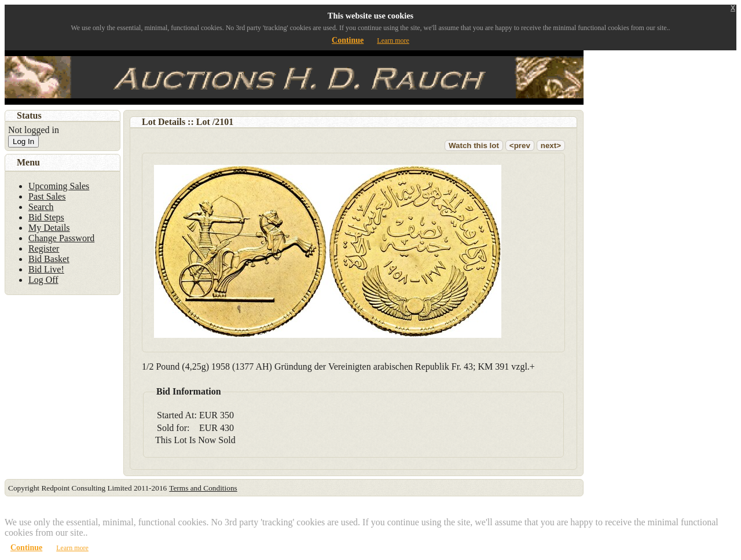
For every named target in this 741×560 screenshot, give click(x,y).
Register (44, 248)
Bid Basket (49, 259)
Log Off (43, 280)
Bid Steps (46, 217)
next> (551, 145)
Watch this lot (474, 145)
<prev (520, 145)
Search (41, 207)
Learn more (393, 40)
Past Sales (47, 196)
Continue (348, 40)
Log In (23, 141)
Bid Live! (46, 269)
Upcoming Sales (59, 186)
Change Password (61, 238)
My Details (49, 228)
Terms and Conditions (203, 488)
